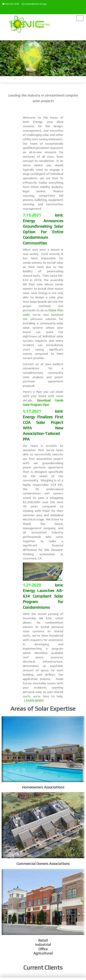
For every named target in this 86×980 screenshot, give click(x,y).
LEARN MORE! (34, 701)
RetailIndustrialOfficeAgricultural (43, 947)
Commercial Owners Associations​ (43, 864)
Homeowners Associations (43, 787)
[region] (43, 58)
